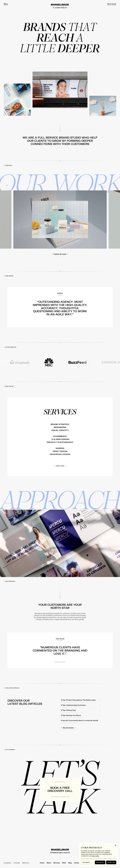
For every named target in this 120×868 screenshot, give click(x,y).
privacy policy (95, 856)
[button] (115, 845)
